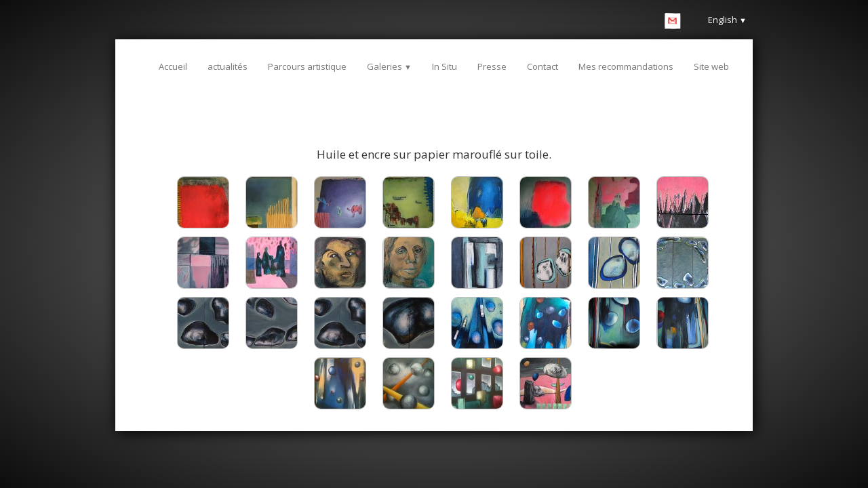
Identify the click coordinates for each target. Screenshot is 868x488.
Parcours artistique (307, 66)
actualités (228, 66)
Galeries (389, 66)
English (727, 20)
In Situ (445, 66)
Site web (711, 66)
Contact (542, 66)
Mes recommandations (626, 66)
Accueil (173, 66)
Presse (492, 66)
